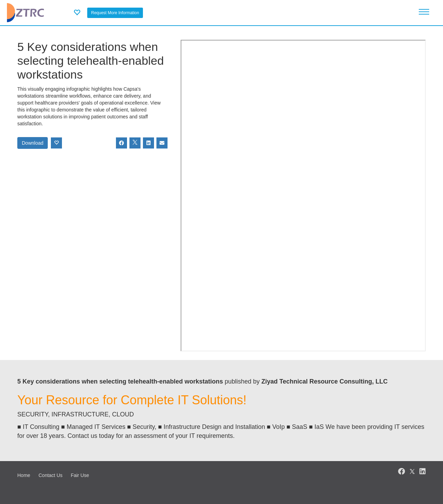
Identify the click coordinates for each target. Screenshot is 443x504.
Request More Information (115, 13)
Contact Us (50, 475)
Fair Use (80, 475)
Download (33, 143)
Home (24, 475)
